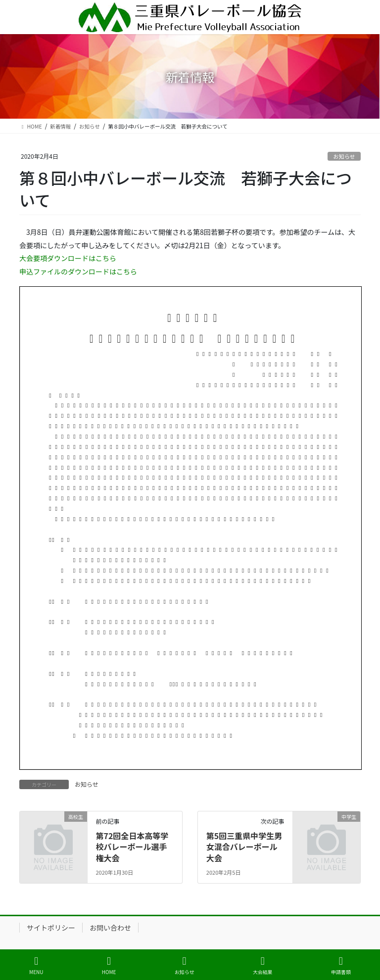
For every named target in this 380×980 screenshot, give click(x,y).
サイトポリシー (51, 928)
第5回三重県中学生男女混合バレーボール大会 (244, 847)
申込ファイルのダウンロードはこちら (78, 271)
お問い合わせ (110, 928)
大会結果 (263, 965)
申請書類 (341, 965)
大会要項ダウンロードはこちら (68, 258)
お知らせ (344, 156)
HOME (109, 965)
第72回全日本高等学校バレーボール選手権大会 (132, 847)
